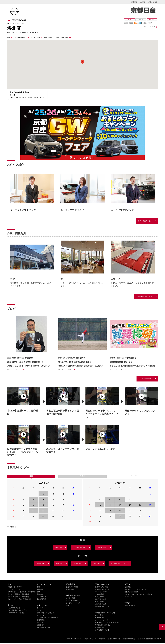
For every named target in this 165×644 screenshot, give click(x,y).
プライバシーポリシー (73, 639)
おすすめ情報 (35, 38)
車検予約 (59, 563)
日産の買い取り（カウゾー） (18, 610)
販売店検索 (70, 589)
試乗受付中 (41, 625)
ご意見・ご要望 (152, 2)
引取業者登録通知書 (131, 592)
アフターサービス (20, 38)
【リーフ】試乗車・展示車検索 (18, 597)
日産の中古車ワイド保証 (16, 613)
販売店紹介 (48, 38)
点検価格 (40, 594)
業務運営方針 (100, 627)
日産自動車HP (100, 618)
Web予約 (40, 623)
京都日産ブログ (130, 605)
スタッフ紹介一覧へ (145, 221)
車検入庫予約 (100, 597)
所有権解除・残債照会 (103, 625)
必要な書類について (102, 630)
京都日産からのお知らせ (45, 613)
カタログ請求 (102, 547)
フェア (39, 610)
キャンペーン (41, 608)
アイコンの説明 (149, 27)
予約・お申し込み (62, 38)
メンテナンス (41, 597)
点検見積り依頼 (101, 604)
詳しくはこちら (13, 369)
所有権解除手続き (129, 639)
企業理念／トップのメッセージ (135, 589)
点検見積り (78, 563)
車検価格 (40, 589)
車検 (38, 587)
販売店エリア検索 (72, 587)
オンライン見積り (79, 547)
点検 (38, 592)
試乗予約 (59, 547)
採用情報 (134, 2)
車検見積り (41, 563)
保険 (68, 605)
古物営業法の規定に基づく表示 (110, 639)
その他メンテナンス (118, 563)
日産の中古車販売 (14, 608)
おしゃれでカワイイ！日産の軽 (48, 618)
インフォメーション (44, 615)
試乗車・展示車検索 (15, 587)
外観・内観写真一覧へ (144, 296)
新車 (9, 38)
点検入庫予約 (100, 602)
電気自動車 (41, 620)
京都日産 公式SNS (43, 627)
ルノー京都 (99, 615)
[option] (32, 192)
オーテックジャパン (102, 620)
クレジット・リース (73, 603)
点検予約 (96, 563)
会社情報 (142, 2)
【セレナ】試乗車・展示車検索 (18, 594)
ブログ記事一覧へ (145, 379)
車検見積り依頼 (101, 599)
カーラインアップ (14, 589)
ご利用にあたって (90, 639)
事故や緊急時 (41, 599)
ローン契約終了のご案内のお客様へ (108, 623)
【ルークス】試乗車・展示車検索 (19, 599)
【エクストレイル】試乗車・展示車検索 (22, 592)
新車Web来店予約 (101, 587)
